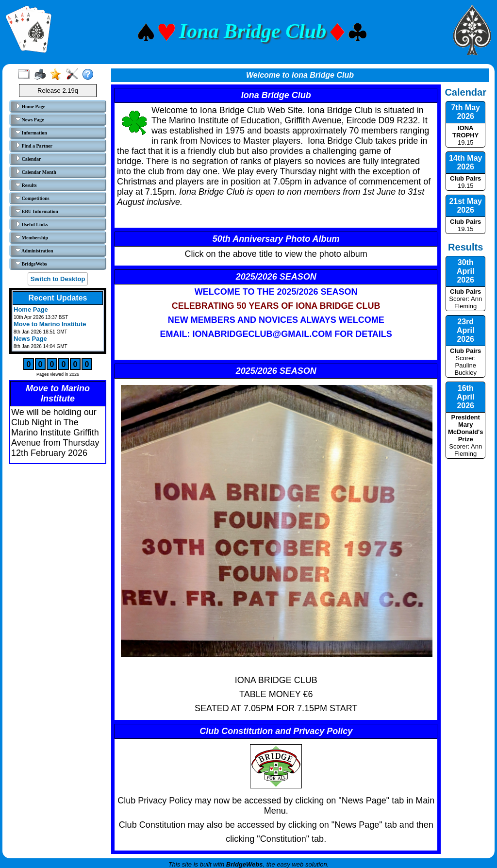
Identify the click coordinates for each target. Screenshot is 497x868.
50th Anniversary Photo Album (276, 239)
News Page (30, 119)
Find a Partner (34, 146)
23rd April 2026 (465, 330)
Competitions (33, 198)
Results (26, 185)
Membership (32, 237)
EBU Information (37, 211)
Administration (34, 250)
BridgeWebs (31, 264)
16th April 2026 (465, 397)
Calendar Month (36, 172)
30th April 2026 (465, 271)
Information (31, 133)
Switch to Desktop (58, 279)
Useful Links (32, 224)
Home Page (30, 106)
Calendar (28, 159)
